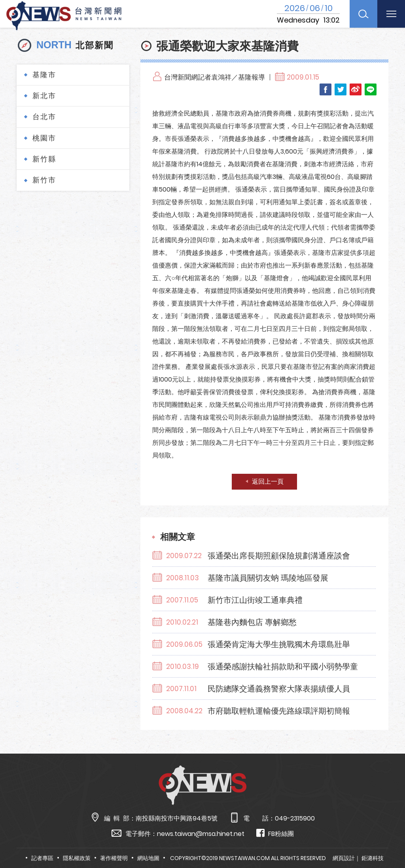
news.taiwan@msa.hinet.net (201, 834)
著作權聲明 (114, 858)
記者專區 (42, 858)
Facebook (326, 89)
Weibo (356, 89)
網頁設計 (344, 858)
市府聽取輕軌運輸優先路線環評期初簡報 (279, 711)
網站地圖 (148, 858)
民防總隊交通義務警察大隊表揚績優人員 (279, 689)
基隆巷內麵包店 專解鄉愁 (252, 622)
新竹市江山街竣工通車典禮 (255, 600)
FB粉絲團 (275, 833)
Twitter (341, 89)
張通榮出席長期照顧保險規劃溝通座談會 (279, 556)
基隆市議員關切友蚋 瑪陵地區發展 (268, 578)
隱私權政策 (77, 858)
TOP (388, 839)
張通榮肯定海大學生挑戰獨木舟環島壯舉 (279, 644)
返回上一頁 (268, 481)
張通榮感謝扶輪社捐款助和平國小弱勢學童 (283, 667)
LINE (371, 89)
